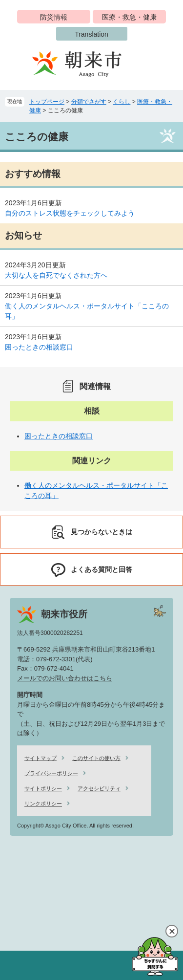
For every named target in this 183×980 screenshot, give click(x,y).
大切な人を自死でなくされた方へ (56, 275)
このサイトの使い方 (96, 758)
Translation (91, 34)
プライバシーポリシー (51, 773)
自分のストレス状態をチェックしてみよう (70, 213)
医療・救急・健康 (129, 17)
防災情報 (54, 17)
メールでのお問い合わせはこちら (65, 678)
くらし (122, 102)
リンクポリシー (43, 804)
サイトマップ (41, 758)
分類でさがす (89, 102)
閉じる (172, 931)
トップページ (47, 102)
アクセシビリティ (99, 788)
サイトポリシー (43, 788)
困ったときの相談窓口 (39, 347)
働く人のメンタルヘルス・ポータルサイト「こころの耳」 (87, 311)
